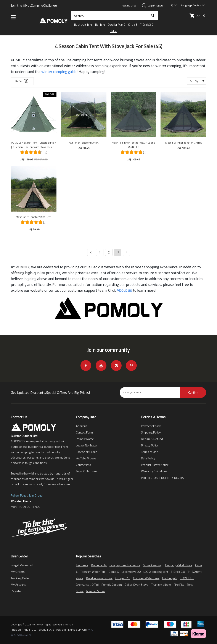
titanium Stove (96, 591)
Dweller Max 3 (117, 25)
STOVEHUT (187, 578)
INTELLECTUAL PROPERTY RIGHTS (162, 478)
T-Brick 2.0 (146, 25)
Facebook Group (87, 452)
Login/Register (153, 5)
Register (16, 591)
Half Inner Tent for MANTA (84, 143)
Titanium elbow (161, 585)
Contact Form (84, 432)
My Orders (18, 572)
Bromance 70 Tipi (87, 585)
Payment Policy (151, 426)
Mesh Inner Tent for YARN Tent (34, 217)
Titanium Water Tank (93, 572)
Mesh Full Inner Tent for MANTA (183, 143)
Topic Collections (87, 471)
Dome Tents (99, 565)
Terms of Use (150, 452)
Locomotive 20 (131, 572)
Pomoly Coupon (112, 585)
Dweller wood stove (99, 578)
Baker (113, 31)
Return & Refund (152, 439)
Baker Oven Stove (137, 585)
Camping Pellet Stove (179, 565)
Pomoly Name (85, 439)
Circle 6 (133, 25)
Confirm (193, 392)
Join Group (36, 495)
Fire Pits (179, 585)
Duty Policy (148, 458)
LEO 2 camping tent (156, 572)
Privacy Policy (150, 445)
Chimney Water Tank (146, 578)
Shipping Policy (151, 432)
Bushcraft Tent (83, 25)
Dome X (114, 572)
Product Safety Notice (155, 465)
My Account (18, 585)
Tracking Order (129, 6)
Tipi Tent (100, 25)
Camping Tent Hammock (125, 565)
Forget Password (22, 565)
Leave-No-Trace (86, 445)
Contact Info (84, 465)
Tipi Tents (82, 565)
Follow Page (19, 495)
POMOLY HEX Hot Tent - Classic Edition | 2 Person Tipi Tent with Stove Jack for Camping (34, 145)
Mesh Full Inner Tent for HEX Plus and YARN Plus (133, 145)
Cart (198, 16)
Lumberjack (170, 578)
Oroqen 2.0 (123, 578)
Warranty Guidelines (154, 471)
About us (82, 426)
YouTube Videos (86, 458)
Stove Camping (153, 565)
